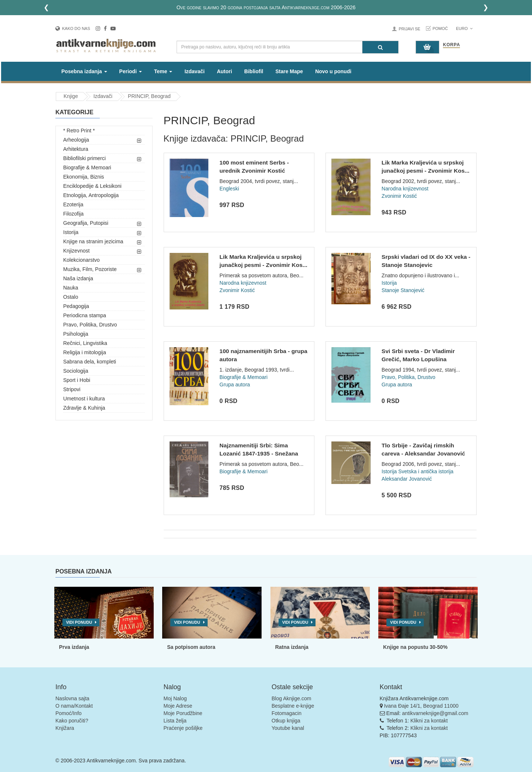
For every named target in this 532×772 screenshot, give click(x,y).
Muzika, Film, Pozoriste (90, 269)
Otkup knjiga (286, 721)
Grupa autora (235, 385)
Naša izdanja (78, 278)
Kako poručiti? (72, 721)
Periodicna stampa (85, 315)
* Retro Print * (79, 131)
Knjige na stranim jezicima (93, 241)
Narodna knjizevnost (405, 189)
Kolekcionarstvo (81, 260)
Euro (464, 28)
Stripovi (72, 389)
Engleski (229, 189)
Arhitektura (76, 149)
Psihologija (76, 334)
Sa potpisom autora (191, 647)
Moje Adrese (178, 706)
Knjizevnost (76, 251)
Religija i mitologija (85, 352)
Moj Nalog (175, 698)
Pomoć (440, 28)
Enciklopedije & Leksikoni (92, 186)
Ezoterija (73, 204)
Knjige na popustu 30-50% (415, 647)
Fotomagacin (287, 713)
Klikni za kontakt (429, 721)
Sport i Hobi (77, 380)
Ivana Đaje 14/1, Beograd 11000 (421, 706)
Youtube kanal (288, 728)
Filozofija (73, 214)
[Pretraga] (380, 47)
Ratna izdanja (292, 647)
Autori (224, 71)
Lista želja (175, 721)
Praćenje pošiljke (183, 728)
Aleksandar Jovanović (407, 479)
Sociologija (76, 371)
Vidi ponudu (79, 622)
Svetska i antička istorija (426, 471)
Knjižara (65, 728)
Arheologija (76, 140)
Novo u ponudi (333, 71)
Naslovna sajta (72, 698)
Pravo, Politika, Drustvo (90, 325)
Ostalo (71, 297)
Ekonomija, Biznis (84, 177)
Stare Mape (289, 71)
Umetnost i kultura (84, 399)
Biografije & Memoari (87, 167)
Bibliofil (254, 71)
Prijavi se (409, 29)
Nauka (71, 288)
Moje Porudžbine (183, 713)
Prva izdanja (74, 647)
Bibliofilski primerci (84, 158)
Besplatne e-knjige (293, 706)
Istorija (71, 232)
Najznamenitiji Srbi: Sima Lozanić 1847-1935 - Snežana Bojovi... (259, 453)
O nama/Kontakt (74, 706)
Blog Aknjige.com (291, 698)
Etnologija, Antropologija (91, 195)
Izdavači (194, 71)
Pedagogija (76, 306)
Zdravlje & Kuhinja (84, 408)
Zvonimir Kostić (399, 196)
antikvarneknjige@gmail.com (435, 713)
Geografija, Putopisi (86, 223)
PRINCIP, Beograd (149, 96)
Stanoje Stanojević (403, 290)
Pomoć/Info (69, 713)
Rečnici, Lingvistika (85, 343)
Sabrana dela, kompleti (90, 362)
